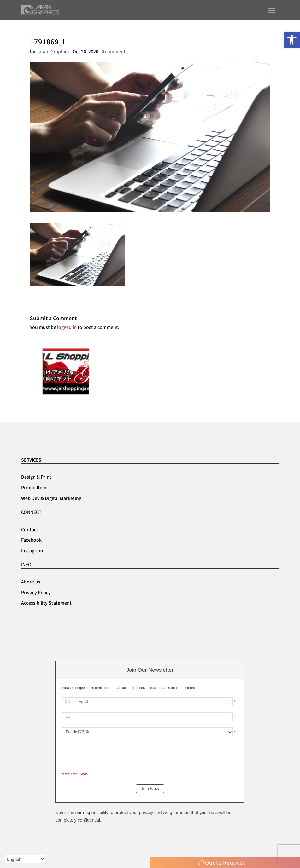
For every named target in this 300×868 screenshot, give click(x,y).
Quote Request (225, 862)
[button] (292, 40)
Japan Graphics (53, 51)
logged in (67, 327)
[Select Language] (25, 859)
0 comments (115, 51)
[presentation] (105, 750)
